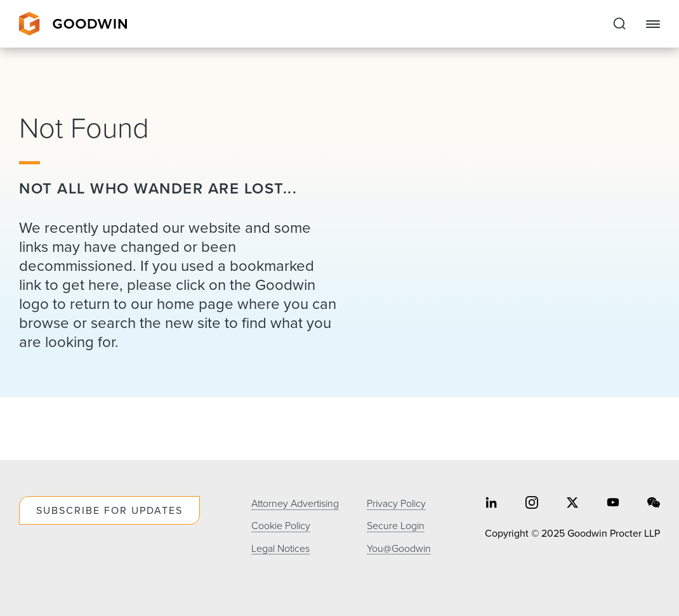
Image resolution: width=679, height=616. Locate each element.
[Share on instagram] (532, 503)
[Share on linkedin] (491, 503)
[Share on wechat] (654, 503)
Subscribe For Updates (109, 510)
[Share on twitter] (572, 503)
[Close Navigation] (653, 24)
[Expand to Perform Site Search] (619, 24)
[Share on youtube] (613, 503)
